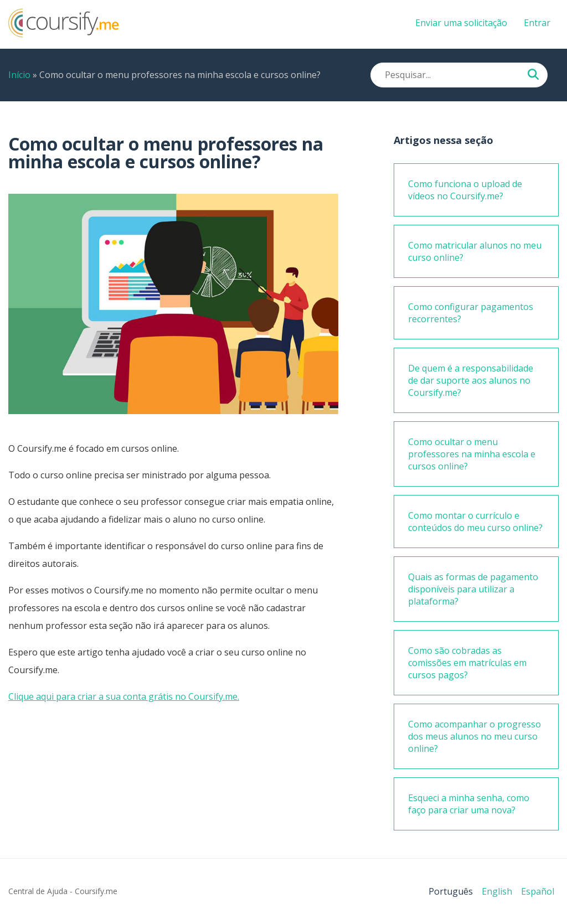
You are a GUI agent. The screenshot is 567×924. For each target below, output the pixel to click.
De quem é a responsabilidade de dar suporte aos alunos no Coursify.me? (471, 380)
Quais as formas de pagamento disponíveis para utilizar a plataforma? (473, 589)
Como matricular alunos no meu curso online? (475, 251)
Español (538, 891)
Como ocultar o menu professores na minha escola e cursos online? (472, 454)
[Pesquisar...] (533, 75)
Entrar (537, 23)
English (497, 891)
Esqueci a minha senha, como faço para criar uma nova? (469, 804)
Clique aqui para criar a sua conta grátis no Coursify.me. (124, 696)
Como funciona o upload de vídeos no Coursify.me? (465, 190)
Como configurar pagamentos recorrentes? (471, 313)
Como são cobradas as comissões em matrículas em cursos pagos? (467, 663)
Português (451, 891)
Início (19, 75)
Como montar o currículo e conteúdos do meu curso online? (475, 522)
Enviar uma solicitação (461, 23)
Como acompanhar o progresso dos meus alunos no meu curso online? (475, 736)
